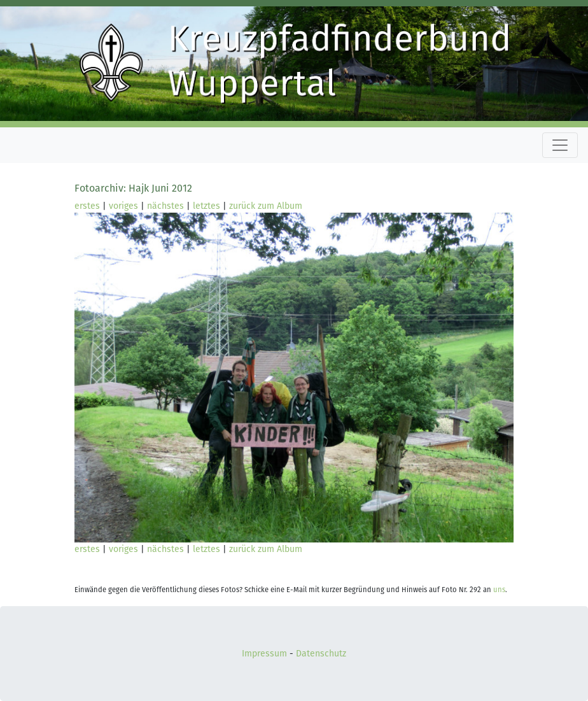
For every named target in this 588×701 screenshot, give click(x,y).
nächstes (165, 206)
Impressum (264, 654)
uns (499, 590)
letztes (206, 206)
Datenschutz (321, 654)
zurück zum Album (266, 206)
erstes (87, 206)
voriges (123, 206)
